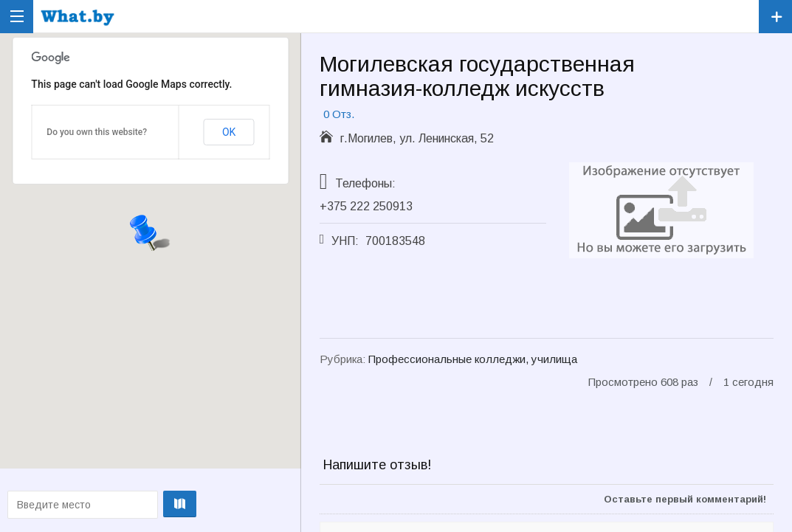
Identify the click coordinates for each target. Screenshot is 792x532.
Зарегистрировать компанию (775, 17)
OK (229, 132)
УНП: (345, 241)
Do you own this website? (97, 132)
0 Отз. (339, 114)
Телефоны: (365, 183)
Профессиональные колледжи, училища (473, 359)
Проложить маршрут (148, 504)
